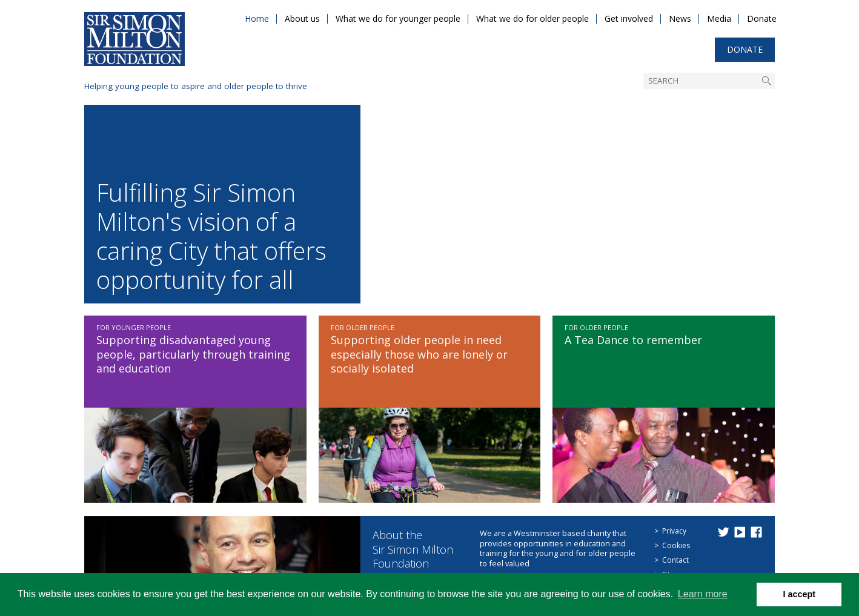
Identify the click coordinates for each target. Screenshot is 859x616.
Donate (762, 18)
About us (302, 18)
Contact (675, 560)
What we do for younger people (398, 18)
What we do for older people (532, 18)
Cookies (676, 545)
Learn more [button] (703, 594)
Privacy (674, 531)
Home (257, 18)
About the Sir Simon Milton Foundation (413, 549)
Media (719, 18)
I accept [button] (799, 594)
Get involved (629, 18)
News (680, 18)
